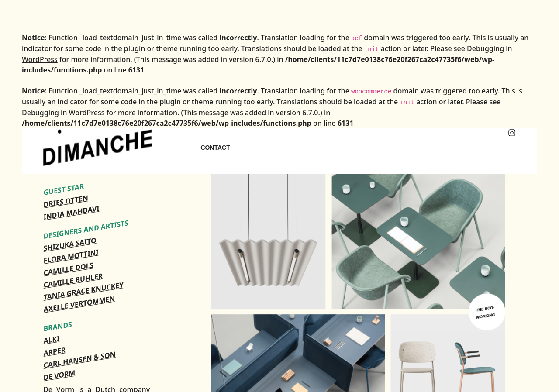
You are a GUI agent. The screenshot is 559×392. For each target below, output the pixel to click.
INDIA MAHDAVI (72, 213)
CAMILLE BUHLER (73, 280)
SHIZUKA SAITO (70, 244)
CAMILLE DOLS (69, 269)
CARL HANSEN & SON (80, 360)
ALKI (52, 340)
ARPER (55, 351)
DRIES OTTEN (66, 201)
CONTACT (215, 148)
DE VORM (59, 375)
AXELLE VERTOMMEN (79, 304)
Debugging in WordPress (63, 113)
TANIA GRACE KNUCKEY (84, 291)
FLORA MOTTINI (71, 256)
